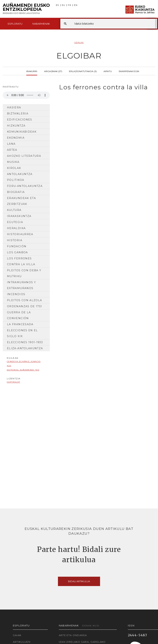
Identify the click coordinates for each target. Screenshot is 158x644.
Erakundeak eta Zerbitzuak (21, 201)
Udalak (79, 42)
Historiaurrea (20, 234)
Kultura (14, 210)
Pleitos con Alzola (24, 300)
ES (57, 5)
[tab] (105, 87)
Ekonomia (16, 138)
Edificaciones (20, 120)
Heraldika (16, 228)
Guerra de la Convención (19, 315)
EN (76, 5)
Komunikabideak (22, 132)
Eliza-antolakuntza (25, 348)
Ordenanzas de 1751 (24, 306)
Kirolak (14, 168)
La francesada (20, 324)
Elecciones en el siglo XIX (22, 333)
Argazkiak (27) (53, 71)
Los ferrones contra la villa (21, 261)
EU (64, 5)
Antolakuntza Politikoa (20, 177)
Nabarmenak (41, 24)
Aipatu (108, 71)
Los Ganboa (17, 252)
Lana (11, 144)
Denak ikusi (91, 626)
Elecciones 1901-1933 (25, 342)
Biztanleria (18, 114)
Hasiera (14, 107)
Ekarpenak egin (129, 71)
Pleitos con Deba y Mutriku (24, 273)
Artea (12, 150)
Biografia (16, 192)
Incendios (16, 294)
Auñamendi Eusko (26, 9)
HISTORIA (15, 240)
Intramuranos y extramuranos (21, 285)
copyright (13, 382)
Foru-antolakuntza (25, 186)
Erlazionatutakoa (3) (83, 71)
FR (70, 5)
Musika (13, 162)
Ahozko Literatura (24, 156)
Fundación (17, 246)
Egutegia (15, 222)
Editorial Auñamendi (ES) (23, 370)
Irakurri (32, 71)
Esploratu (15, 24)
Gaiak (17, 635)
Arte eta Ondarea (73, 635)
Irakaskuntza (19, 216)
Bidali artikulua (79, 581)
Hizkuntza (16, 126)
